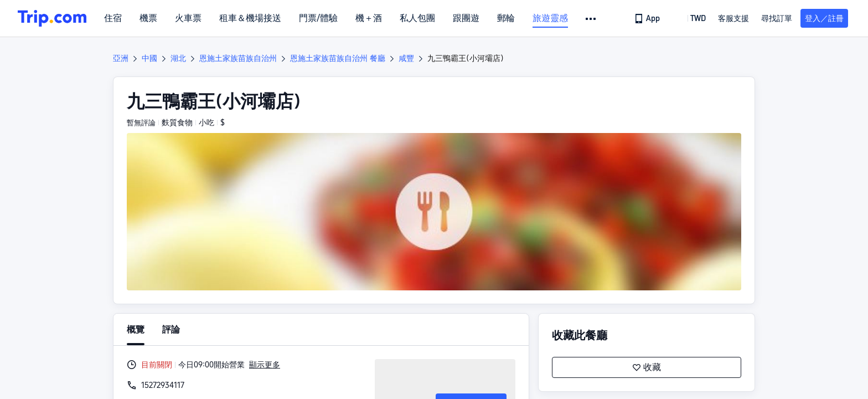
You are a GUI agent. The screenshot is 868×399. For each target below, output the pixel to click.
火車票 (188, 18)
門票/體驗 (318, 18)
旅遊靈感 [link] (550, 18)
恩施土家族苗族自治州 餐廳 (338, 58)
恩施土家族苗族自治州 (238, 58)
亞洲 (121, 58)
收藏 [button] (647, 367)
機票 (148, 18)
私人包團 (417, 18)
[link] (648, 18)
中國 (149, 58)
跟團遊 (466, 18)
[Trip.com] (52, 18)
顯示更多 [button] (265, 365)
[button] (591, 19)
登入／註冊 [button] (824, 18)
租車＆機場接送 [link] (250, 18)
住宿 (113, 18)
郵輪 (506, 18)
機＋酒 (369, 18)
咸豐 (406, 58)
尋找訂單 (777, 18)
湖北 (178, 58)
